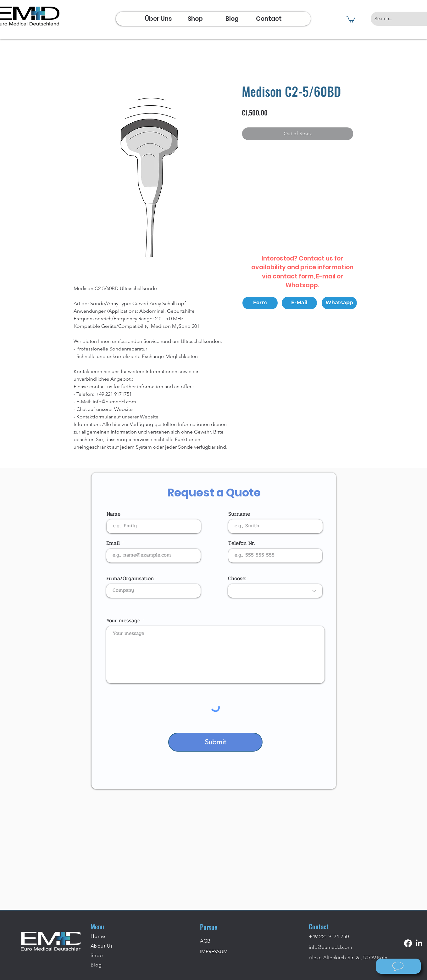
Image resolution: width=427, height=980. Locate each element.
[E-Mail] (299, 303)
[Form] (260, 303)
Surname (239, 514)
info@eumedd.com (330, 947)
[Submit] (215, 742)
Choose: (237, 578)
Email (113, 543)
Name (114, 514)
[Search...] (397, 19)
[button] (351, 19)
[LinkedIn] (419, 943)
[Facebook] (408, 943)
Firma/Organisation (130, 578)
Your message (123, 621)
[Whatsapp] (339, 303)
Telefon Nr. (242, 543)
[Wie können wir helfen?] (398, 966)
